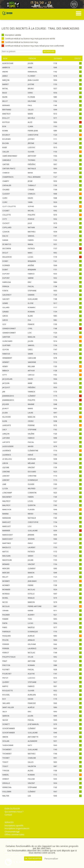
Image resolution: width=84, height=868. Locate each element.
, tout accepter (33, 859)
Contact (8, 815)
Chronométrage (12, 832)
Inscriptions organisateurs (17, 828)
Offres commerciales (14, 834)
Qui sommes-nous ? (14, 812)
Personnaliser (51, 859)
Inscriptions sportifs (14, 825)
